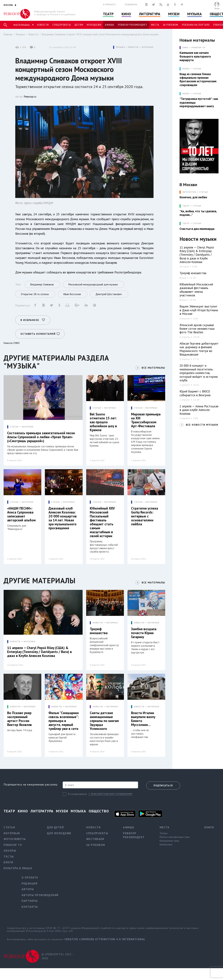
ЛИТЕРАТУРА (189, 192)
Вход (217, 8)
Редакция (29, 883)
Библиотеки (166, 844)
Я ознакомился (77, 794)
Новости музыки (198, 239)
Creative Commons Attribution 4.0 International (105, 939)
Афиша (110, 25)
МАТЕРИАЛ (148, 47)
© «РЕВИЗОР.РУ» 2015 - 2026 (58, 956)
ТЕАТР (186, 206)
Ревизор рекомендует (133, 25)
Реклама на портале (196, 25)
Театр (108, 14)
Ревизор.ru (30, 97)
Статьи (197, 69)
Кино (126, 14)
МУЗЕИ (186, 69)
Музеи (174, 14)
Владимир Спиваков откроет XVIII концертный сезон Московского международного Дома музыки (100, 34)
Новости (43, 25)
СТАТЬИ (14, 427)
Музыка (194, 14)
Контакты (30, 907)
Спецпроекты (62, 25)
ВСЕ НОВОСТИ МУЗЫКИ (202, 425)
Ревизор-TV (198, 48)
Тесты (9, 857)
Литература (150, 14)
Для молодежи (59, 833)
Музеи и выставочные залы (175, 837)
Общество (99, 811)
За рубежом (171, 25)
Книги (209, 827)
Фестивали (95, 839)
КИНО (185, 48)
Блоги (8, 862)
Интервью (12, 833)
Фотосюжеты (15, 839)
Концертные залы (169, 841)
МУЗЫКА (120, 47)
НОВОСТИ (133, 47)
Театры (164, 833)
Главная (8, 34)
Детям (79, 25)
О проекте (109, 4)
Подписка (131, 4)
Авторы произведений (40, 895)
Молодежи (94, 25)
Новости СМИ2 (12, 343)
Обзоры (10, 851)
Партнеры (30, 901)
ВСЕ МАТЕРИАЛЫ (153, 368)
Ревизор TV (13, 845)
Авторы (28, 889)
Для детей (55, 827)
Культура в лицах (18, 868)
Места (155, 25)
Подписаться (163, 786)
